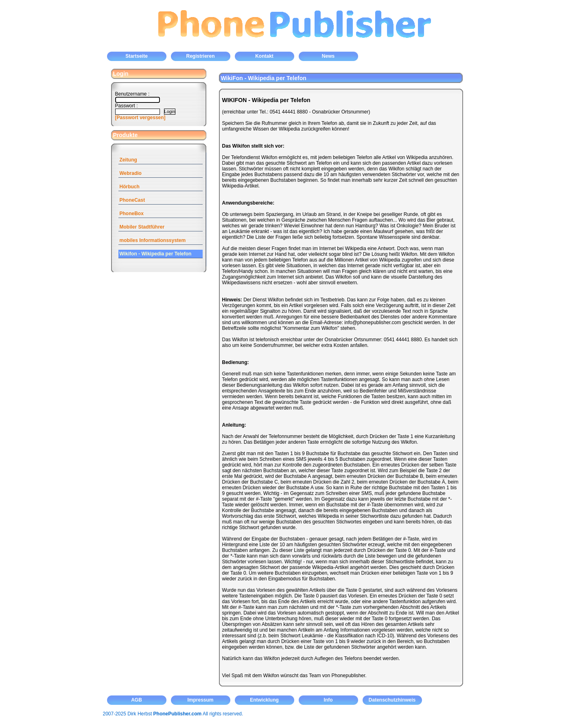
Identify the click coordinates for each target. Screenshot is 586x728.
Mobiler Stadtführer (142, 227)
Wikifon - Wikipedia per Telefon (156, 254)
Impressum (200, 700)
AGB (137, 700)
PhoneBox (132, 214)
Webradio (131, 173)
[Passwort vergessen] (140, 118)
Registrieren (200, 56)
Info (328, 700)
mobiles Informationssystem (153, 240)
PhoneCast (132, 200)
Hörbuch (130, 187)
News (328, 56)
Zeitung (128, 160)
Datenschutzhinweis (392, 700)
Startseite (137, 56)
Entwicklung (264, 700)
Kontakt (264, 56)
